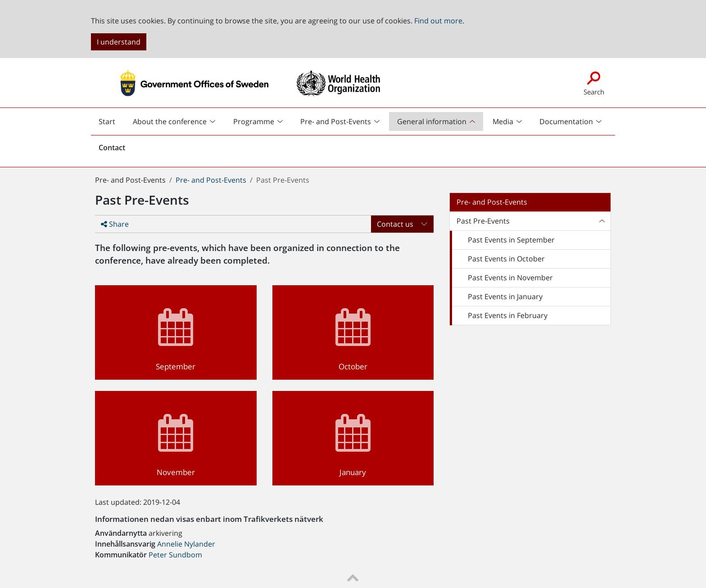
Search (594, 83)
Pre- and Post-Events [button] (336, 121)
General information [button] (432, 121)
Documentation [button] (566, 121)
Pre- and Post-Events (211, 180)
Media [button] (503, 121)
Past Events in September (511, 240)
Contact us (395, 224)
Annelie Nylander (186, 544)
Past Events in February (508, 315)
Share (115, 224)
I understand (119, 42)
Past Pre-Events (483, 221)
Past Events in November (510, 278)
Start (111, 124)
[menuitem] (175, 121)
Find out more (438, 21)
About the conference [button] (170, 121)
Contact (112, 148)
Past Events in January (505, 296)
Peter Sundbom (175, 555)
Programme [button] (254, 121)
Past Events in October (506, 259)
